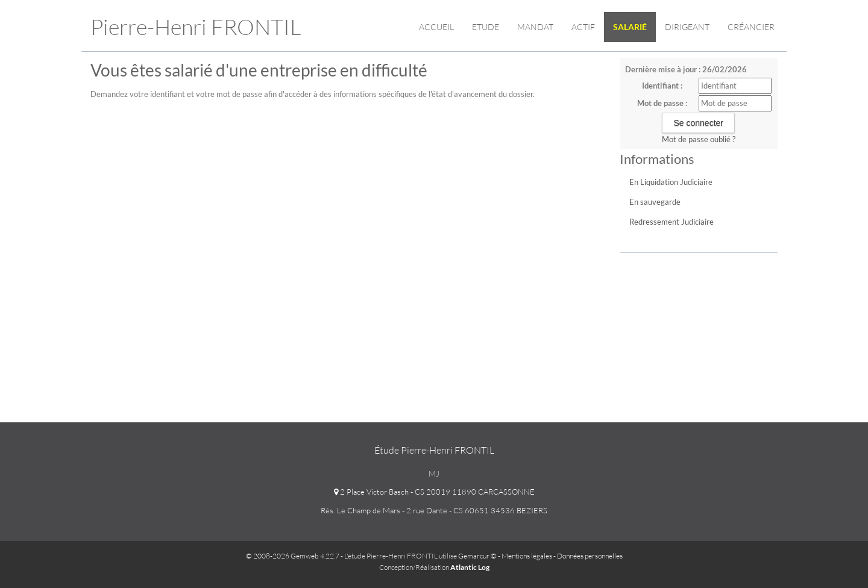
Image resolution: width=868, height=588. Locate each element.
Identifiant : (662, 86)
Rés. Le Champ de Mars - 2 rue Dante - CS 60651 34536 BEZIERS (434, 510)
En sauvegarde (655, 202)
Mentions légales (527, 556)
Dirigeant (687, 27)
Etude (486, 27)
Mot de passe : (662, 103)
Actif (583, 27)
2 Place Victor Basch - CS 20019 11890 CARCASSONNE (434, 492)
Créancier (751, 27)
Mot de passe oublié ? (699, 139)
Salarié (630, 27)
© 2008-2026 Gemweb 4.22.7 (293, 556)
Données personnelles (590, 556)
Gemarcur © (477, 556)
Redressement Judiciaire (671, 222)
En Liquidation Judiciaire (671, 182)
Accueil (436, 27)
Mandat (535, 27)
